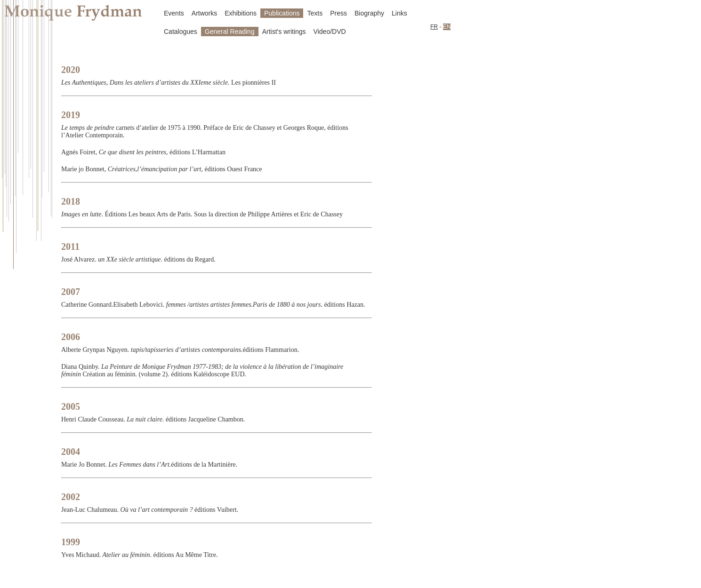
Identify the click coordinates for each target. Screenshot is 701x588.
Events (174, 13)
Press (338, 13)
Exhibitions (241, 13)
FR (434, 27)
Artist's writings (284, 32)
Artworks (204, 13)
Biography (369, 13)
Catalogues (181, 32)
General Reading (230, 32)
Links (399, 13)
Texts (315, 13)
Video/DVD (330, 32)
